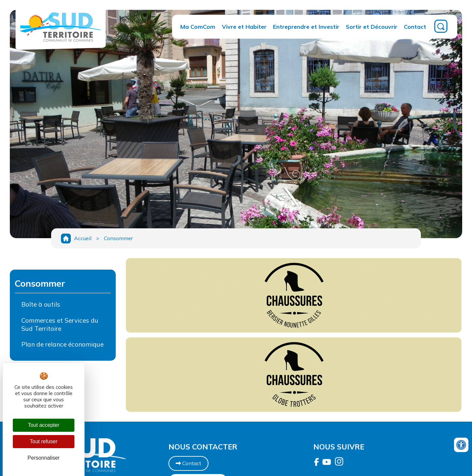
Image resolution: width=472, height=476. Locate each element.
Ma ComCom (198, 27)
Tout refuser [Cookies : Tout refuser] (44, 441)
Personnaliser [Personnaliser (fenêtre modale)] (44, 458)
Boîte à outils (41, 304)
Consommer (118, 238)
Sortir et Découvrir (372, 27)
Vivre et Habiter (244, 27)
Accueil (83, 238)
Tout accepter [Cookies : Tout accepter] (44, 425)
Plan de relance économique (62, 344)
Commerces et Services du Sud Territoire (60, 324)
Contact (415, 27)
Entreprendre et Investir (306, 27)
